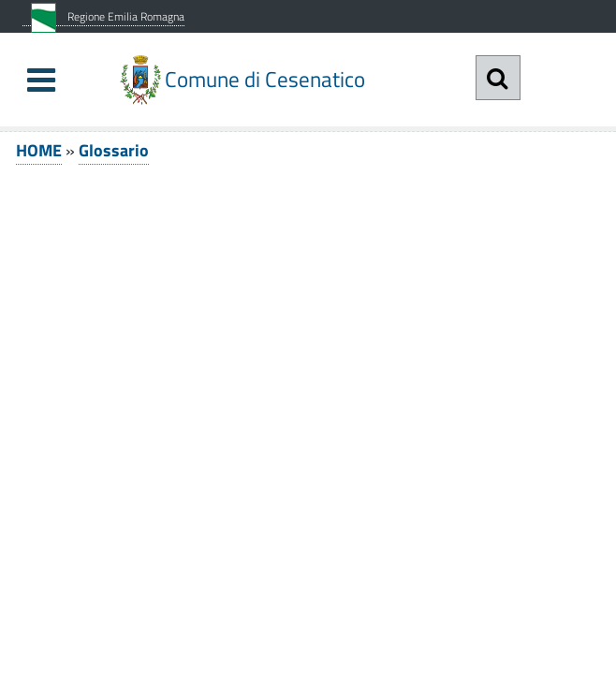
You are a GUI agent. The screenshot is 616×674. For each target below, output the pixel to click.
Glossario (114, 150)
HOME (39, 150)
